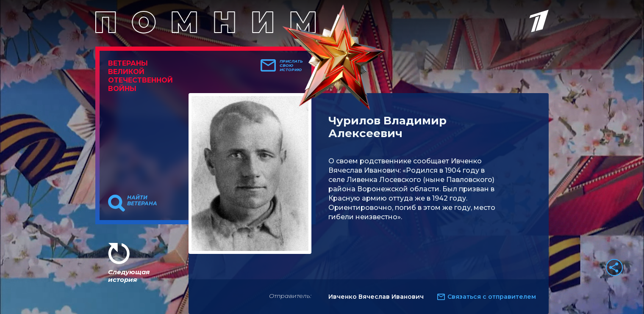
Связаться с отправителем (492, 297)
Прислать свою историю (291, 66)
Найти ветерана (142, 201)
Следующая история (129, 276)
